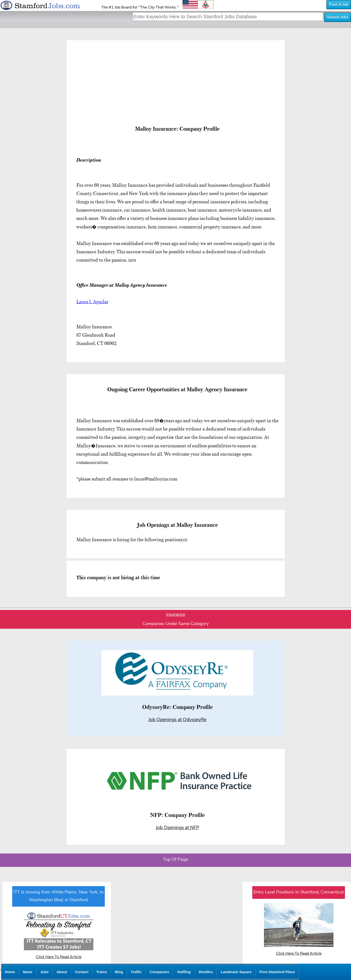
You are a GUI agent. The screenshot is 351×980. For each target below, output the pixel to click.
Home (10, 972)
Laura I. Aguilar (92, 302)
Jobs (44, 972)
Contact (82, 972)
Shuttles (206, 972)
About (62, 972)
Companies (160, 972)
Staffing (184, 972)
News (28, 972)
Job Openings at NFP (177, 828)
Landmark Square (236, 972)
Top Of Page (175, 860)
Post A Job (339, 5)
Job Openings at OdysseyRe (177, 720)
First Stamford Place (277, 972)
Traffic (136, 972)
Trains (102, 972)
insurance (176, 615)
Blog (119, 972)
